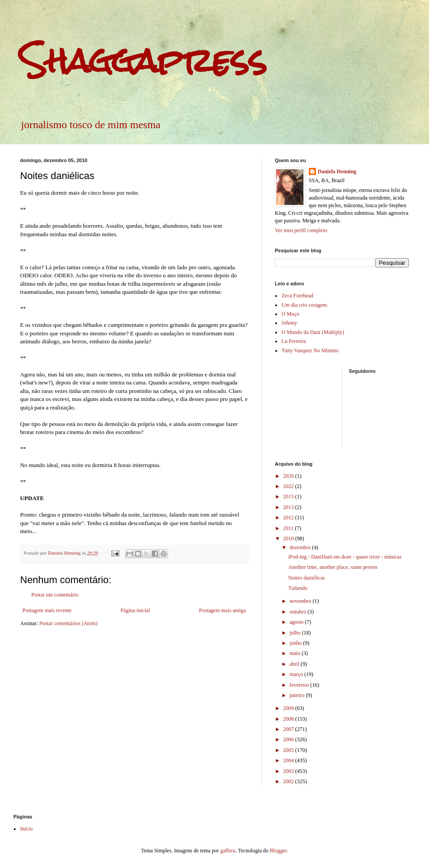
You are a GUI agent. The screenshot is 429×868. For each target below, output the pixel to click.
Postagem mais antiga (222, 610)
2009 (289, 708)
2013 (289, 507)
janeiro (298, 695)
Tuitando (298, 588)
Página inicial (135, 610)
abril (295, 664)
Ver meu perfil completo (301, 230)
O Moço (290, 314)
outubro (299, 612)
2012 (289, 517)
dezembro (301, 547)
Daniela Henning (337, 171)
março (297, 674)
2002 (289, 781)
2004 (289, 760)
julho (296, 633)
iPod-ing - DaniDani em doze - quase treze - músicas (345, 557)
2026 (289, 476)
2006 (289, 739)
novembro (301, 601)
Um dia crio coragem (304, 305)
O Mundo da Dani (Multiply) (313, 332)
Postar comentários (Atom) (68, 623)
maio (296, 653)
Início (26, 829)
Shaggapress (143, 61)
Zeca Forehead (297, 296)
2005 (289, 750)
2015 (289, 497)
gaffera (228, 851)
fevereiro (300, 685)
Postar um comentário (55, 595)
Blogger (278, 851)
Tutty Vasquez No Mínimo (310, 351)
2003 (289, 771)
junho (296, 643)
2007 (289, 729)
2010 (289, 538)
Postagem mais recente (47, 610)
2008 (289, 719)
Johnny (289, 323)
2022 (289, 486)
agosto (297, 622)
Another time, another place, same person (333, 567)
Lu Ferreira (294, 341)
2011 (289, 528)
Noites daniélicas (307, 578)
